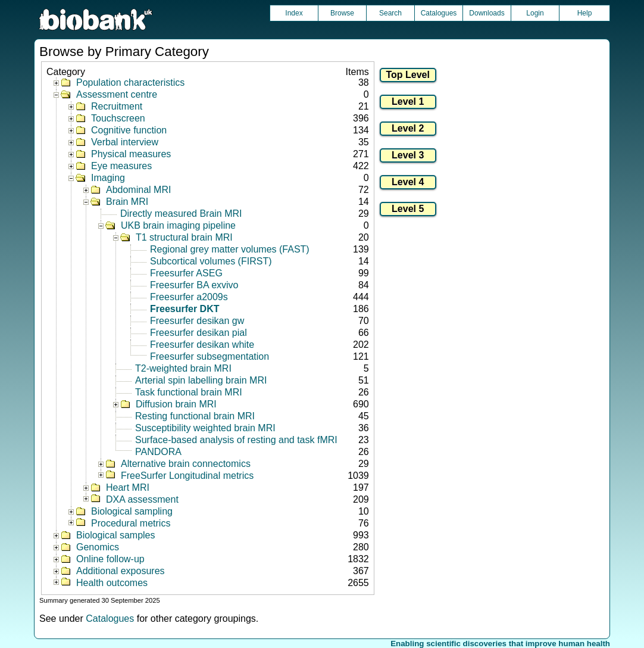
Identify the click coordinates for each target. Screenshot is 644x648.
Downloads (487, 13)
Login (535, 13)
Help (585, 13)
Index (294, 13)
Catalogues (439, 13)
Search (390, 13)
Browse (342, 13)
